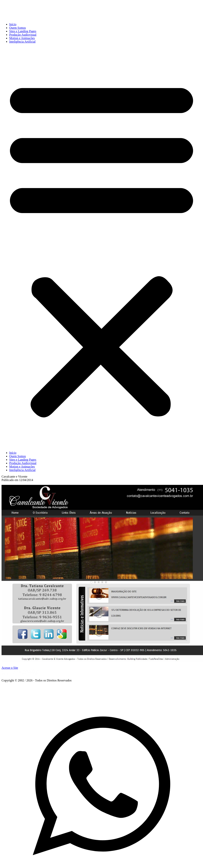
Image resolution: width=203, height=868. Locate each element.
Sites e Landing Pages (23, 31)
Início (13, 24)
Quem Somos (18, 28)
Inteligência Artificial (22, 42)
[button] (101, 247)
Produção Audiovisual (23, 35)
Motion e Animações (22, 38)
